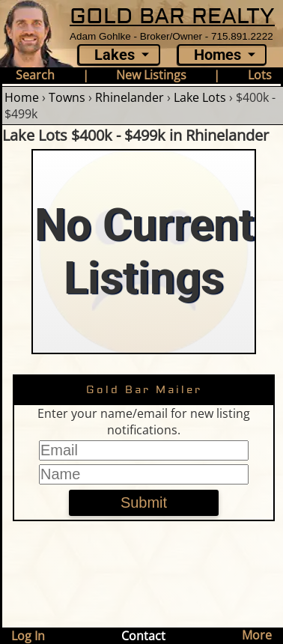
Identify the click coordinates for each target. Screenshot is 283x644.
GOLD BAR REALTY (172, 16)
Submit (144, 502)
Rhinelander (130, 97)
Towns (67, 97)
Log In (28, 636)
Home (22, 97)
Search (35, 75)
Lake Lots (200, 97)
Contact (143, 636)
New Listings (151, 75)
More (257, 635)
